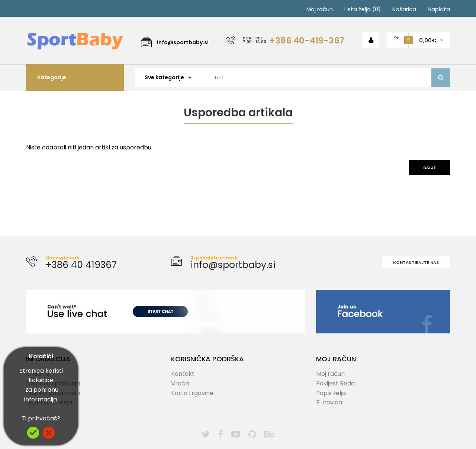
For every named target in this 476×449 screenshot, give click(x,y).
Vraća (180, 383)
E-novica (329, 402)
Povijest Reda (335, 383)
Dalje (430, 168)
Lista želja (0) (363, 9)
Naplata (439, 9)
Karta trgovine (192, 393)
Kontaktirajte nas (416, 262)
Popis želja (331, 393)
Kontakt (183, 374)
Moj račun (320, 9)
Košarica (404, 9)
